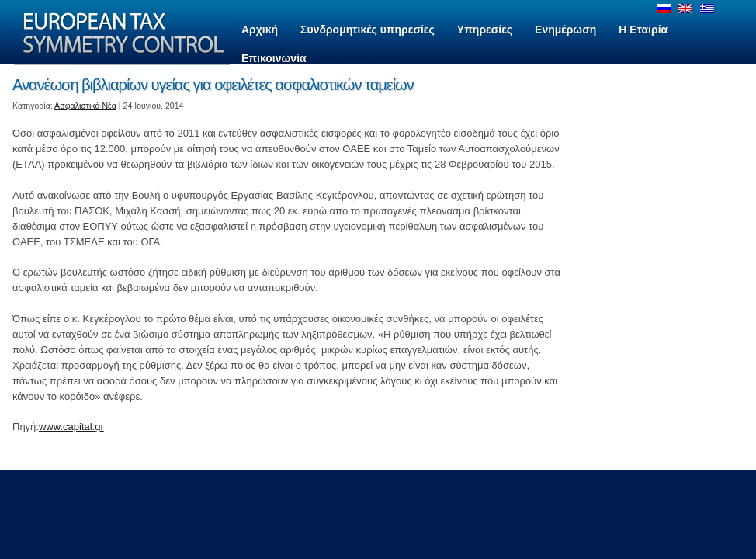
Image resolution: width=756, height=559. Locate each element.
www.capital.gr (71, 427)
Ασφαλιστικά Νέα (85, 106)
